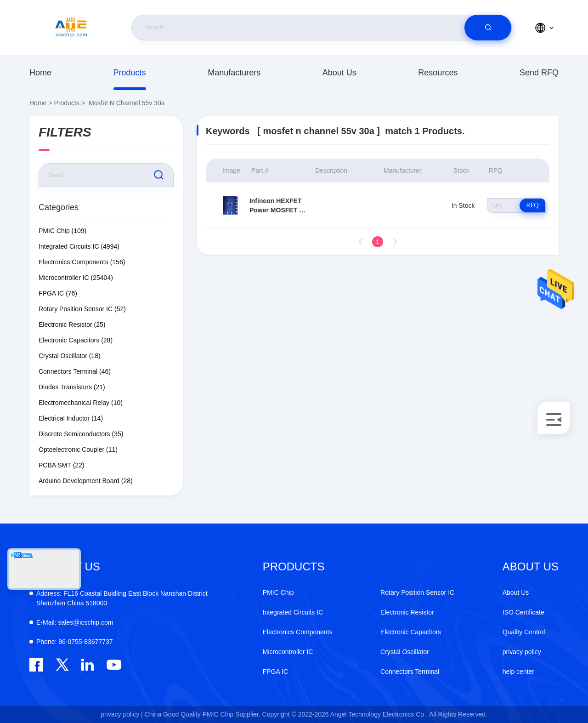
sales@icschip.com (75, 622)
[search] (488, 28)
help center (518, 672)
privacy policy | (122, 714)
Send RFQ (539, 73)
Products (130, 73)
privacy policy (522, 652)
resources (438, 73)
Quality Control (524, 632)
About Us (339, 73)
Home (40, 73)
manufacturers (234, 73)
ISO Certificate (523, 612)
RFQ (532, 205)
